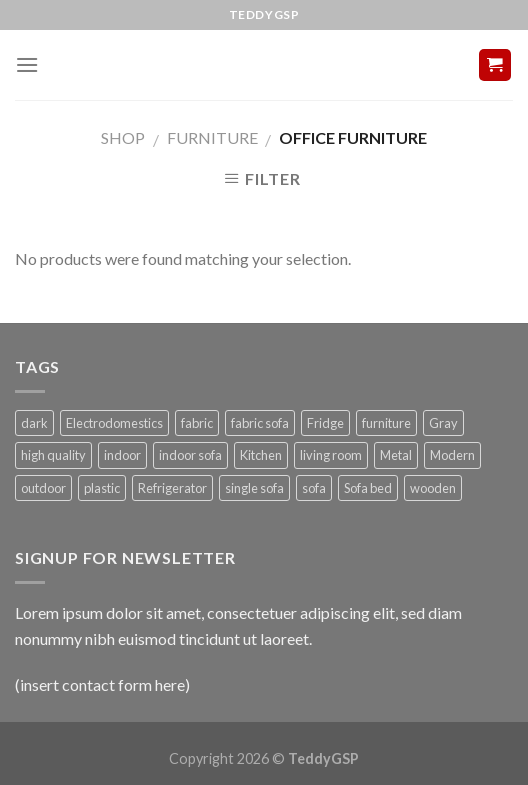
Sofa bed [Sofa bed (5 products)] (368, 488)
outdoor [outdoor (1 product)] (43, 488)
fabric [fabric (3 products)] (197, 423)
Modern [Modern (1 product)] (452, 455)
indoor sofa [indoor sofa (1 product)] (190, 455)
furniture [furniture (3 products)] (386, 423)
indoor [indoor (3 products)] (122, 455)
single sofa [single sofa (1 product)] (254, 488)
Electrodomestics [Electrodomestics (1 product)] (114, 423)
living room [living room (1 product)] (331, 455)
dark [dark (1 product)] (34, 423)
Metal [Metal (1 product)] (396, 455)
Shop (123, 137)
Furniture (212, 137)
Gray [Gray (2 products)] (443, 423)
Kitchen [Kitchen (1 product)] (261, 455)
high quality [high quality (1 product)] (53, 455)
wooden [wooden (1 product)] (433, 488)
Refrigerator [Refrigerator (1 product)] (172, 488)
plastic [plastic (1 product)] (102, 488)
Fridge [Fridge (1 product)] (325, 423)
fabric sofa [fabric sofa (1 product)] (260, 423)
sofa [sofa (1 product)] (314, 488)
